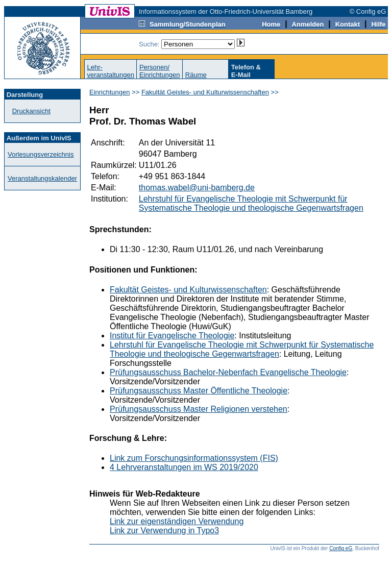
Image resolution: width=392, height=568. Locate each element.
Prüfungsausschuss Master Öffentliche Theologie (199, 391)
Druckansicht (31, 111)
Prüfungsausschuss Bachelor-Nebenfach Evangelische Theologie (228, 372)
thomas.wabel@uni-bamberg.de (197, 188)
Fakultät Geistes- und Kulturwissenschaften (205, 92)
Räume (196, 75)
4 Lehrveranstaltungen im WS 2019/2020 (184, 467)
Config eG (341, 548)
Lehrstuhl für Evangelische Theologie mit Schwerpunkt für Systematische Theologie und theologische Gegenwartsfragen (251, 203)
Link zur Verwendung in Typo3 (164, 530)
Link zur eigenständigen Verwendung (177, 521)
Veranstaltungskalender (42, 178)
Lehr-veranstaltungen (111, 71)
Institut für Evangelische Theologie (172, 336)
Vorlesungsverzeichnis (41, 154)
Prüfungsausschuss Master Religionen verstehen (199, 409)
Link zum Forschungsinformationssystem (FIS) (194, 458)
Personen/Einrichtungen (160, 71)
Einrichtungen (110, 92)
